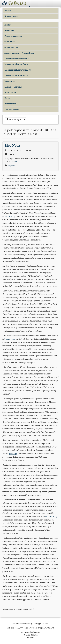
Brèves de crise (10, 104)
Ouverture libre (11, 47)
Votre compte (14, 120)
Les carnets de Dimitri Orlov (16, 64)
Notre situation (11, 16)
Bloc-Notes (9, 30)
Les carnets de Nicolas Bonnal (17, 59)
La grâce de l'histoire (13, 87)
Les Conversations (12, 109)
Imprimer (12, 166)
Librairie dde (10, 81)
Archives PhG (10, 93)
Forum (7, 98)
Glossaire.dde (10, 42)
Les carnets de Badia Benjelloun (18, 70)
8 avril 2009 (10, 339)
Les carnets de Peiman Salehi (16, 76)
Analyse (8, 25)
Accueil (8, 11)
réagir (14, 161)
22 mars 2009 (51, 516)
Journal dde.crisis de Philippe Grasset (20, 53)
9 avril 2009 (10, 216)
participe (13, 454)
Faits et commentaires (13, 36)
